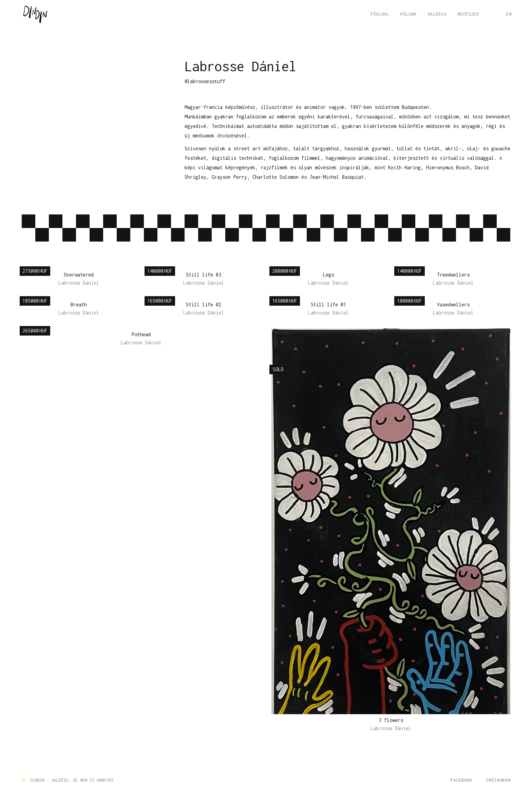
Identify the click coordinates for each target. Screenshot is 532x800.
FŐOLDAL (380, 14)
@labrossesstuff (205, 81)
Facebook (461, 780)
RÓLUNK (408, 14)
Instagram (498, 780)
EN (509, 14)
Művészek (468, 14)
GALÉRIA (437, 14)
